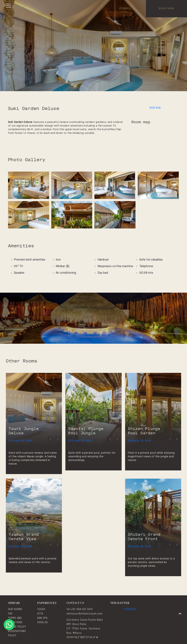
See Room (36, 438)
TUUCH (41, 609)
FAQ (10, 614)
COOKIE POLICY (17, 627)
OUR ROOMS (15, 609)
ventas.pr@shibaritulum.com (84, 614)
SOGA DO (43, 622)
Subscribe (130, 611)
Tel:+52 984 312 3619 (80, 609)
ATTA (40, 614)
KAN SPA (42, 618)
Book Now (166, 9)
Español (125, 9)
